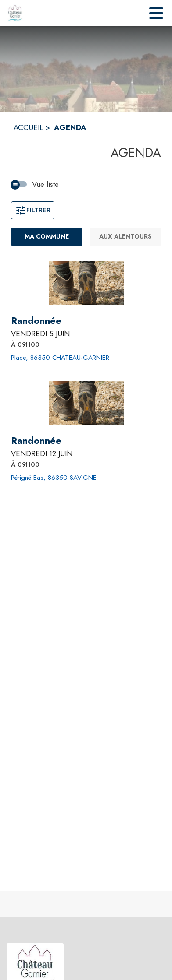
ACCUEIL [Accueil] (28, 127)
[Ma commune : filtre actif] (47, 237)
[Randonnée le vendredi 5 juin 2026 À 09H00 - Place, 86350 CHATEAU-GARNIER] (36, 321)
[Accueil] (15, 13)
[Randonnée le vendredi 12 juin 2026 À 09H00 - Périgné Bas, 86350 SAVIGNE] (36, 441)
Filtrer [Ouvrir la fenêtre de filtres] (33, 210)
